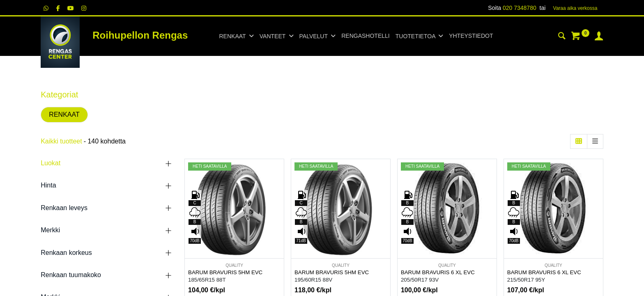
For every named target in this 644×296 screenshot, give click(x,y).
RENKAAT (64, 114)
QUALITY (234, 265)
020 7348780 (520, 8)
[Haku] (562, 37)
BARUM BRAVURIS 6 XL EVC (438, 272)
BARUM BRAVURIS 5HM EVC (225, 272)
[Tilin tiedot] (599, 37)
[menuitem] (365, 36)
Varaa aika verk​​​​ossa (575, 8)
